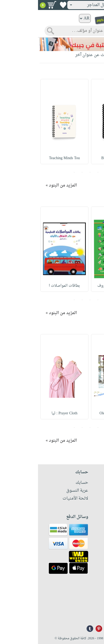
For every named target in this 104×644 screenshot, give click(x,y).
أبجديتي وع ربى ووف (77, 286)
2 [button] (60, 172)
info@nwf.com (90, 614)
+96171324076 (90, 607)
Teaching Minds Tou (26, 158)
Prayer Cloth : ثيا (27, 413)
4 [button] (44, 172)
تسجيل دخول (85, 5)
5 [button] (36, 172)
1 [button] (68, 172)
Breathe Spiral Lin (77, 158)
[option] (77, 122)
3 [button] (52, 172)
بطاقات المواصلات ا (26, 286)
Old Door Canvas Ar (77, 413)
